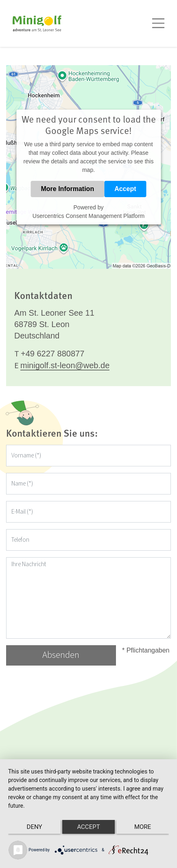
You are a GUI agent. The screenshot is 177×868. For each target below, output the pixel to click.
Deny (35, 827)
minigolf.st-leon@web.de (65, 365)
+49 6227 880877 (52, 354)
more (143, 827)
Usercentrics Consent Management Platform (88, 216)
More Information (67, 189)
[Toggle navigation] (158, 23)
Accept (125, 189)
